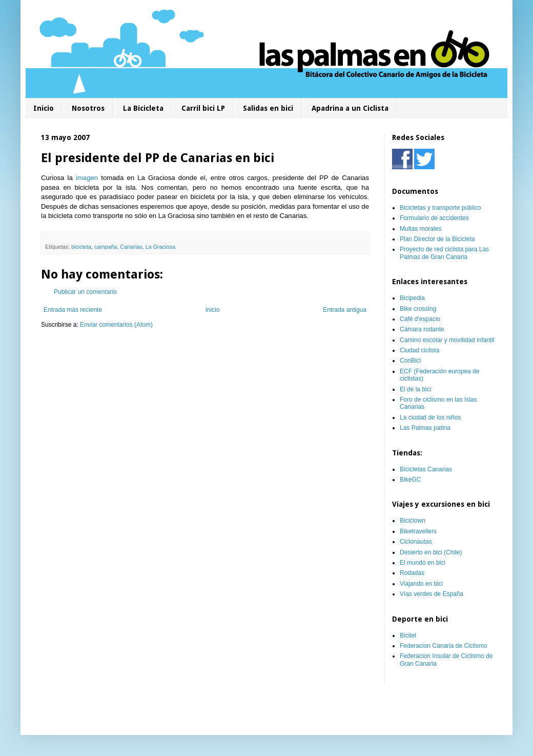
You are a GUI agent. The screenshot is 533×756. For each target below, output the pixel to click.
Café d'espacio (420, 319)
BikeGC (410, 480)
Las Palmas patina (425, 428)
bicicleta (81, 247)
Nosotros (88, 108)
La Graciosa (160, 247)
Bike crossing (418, 309)
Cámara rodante (422, 329)
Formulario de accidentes (434, 218)
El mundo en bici (423, 563)
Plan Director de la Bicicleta (437, 239)
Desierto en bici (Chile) (431, 552)
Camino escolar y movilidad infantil (447, 340)
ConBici (410, 361)
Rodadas (412, 573)
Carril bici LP (203, 108)
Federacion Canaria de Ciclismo (444, 646)
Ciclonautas (416, 542)
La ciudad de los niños (430, 417)
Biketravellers (418, 531)
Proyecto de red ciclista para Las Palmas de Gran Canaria (444, 253)
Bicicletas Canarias (426, 469)
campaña (106, 247)
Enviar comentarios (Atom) (116, 325)
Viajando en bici (422, 584)
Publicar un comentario (85, 292)
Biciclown (413, 521)
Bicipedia (412, 298)
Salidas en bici (268, 108)
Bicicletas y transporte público (440, 208)
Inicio (44, 108)
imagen (87, 178)
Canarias (131, 247)
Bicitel (408, 635)
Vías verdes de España (432, 594)
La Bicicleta (143, 108)
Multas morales (421, 229)
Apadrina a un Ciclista (350, 108)
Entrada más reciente (73, 310)
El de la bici (415, 389)
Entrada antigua (345, 310)
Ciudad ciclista (419, 350)
